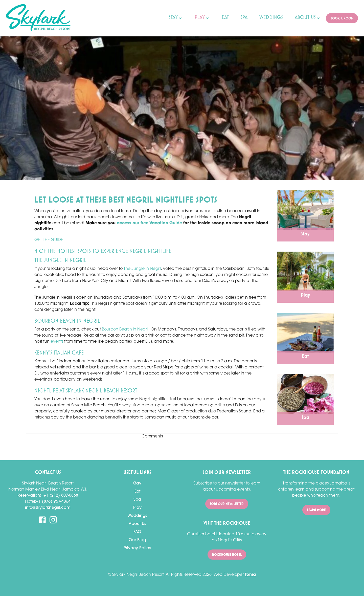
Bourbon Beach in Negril (125, 329)
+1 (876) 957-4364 (53, 502)
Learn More (316, 510)
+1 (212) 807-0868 (61, 496)
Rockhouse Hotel (227, 555)
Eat (137, 492)
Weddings (137, 516)
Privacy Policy (137, 548)
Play (137, 508)
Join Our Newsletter (227, 504)
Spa (137, 500)
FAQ (137, 532)
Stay (137, 483)
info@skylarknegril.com (48, 508)
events (57, 342)
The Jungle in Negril (142, 269)
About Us (137, 524)
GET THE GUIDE (49, 240)
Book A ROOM (342, 18)
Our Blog (137, 540)
